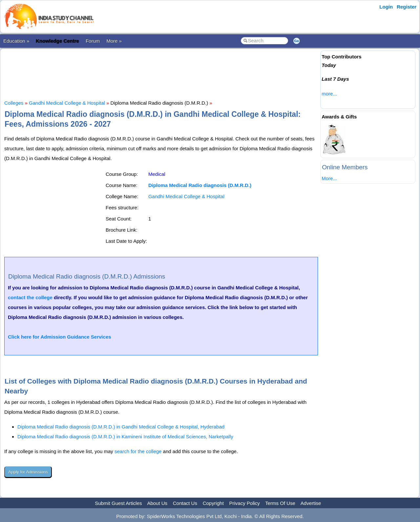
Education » (16, 41)
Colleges (14, 103)
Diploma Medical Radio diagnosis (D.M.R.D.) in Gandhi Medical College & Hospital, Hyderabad (121, 427)
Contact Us (185, 503)
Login (386, 7)
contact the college (30, 297)
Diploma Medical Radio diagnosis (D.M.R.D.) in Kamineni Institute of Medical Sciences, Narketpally (125, 437)
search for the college (138, 451)
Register (407, 7)
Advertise (311, 503)
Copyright (213, 503)
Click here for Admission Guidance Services (60, 337)
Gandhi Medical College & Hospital (67, 103)
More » (114, 41)
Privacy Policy (245, 503)
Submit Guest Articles (118, 503)
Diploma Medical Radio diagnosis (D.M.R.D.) (200, 185)
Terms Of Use (280, 503)
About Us (157, 503)
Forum (93, 41)
